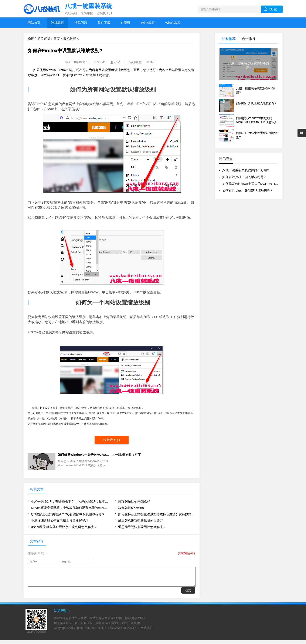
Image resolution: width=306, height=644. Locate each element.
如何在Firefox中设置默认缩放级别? (247, 191)
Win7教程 (148, 23)
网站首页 (34, 23)
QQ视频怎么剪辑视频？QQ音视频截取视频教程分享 (68, 514)
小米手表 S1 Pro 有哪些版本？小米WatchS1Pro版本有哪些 (70, 501)
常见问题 (81, 23)
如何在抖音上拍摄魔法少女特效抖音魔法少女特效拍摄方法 (157, 514)
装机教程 (57, 23)
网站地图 (146, 632)
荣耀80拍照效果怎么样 (134, 501)
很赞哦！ (110, 440)
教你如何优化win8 (131, 508)
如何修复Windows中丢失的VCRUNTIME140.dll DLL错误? (263, 184)
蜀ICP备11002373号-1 (125, 632)
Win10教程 (173, 23)
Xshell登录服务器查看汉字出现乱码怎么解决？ (64, 527)
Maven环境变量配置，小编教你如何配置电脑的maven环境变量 (70, 508)
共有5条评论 (186, 553)
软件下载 (104, 23)
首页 (57, 39)
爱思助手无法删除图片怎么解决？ (142, 527)
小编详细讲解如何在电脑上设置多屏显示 (60, 520)
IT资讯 (126, 23)
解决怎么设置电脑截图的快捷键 (140, 520)
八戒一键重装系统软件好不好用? (245, 170)
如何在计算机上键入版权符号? (244, 177)
